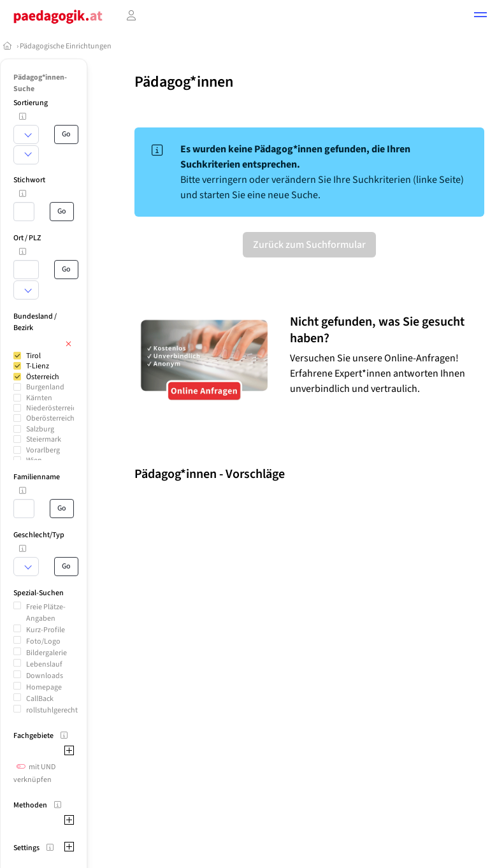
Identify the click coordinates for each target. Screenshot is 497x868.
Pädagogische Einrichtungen (66, 46)
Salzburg (40, 429)
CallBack (40, 699)
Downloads (45, 676)
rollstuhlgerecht (52, 710)
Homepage (44, 687)
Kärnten (39, 398)
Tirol (33, 356)
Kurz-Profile (46, 630)
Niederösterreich (53, 408)
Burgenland (45, 387)
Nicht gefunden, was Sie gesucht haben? (377, 330)
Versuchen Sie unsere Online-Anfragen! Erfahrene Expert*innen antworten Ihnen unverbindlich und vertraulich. (378, 373)
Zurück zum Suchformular (309, 245)
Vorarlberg (43, 450)
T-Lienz (38, 366)
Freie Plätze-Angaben (46, 613)
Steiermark (44, 439)
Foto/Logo (43, 641)
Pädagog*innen (184, 82)
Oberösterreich (50, 418)
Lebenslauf (44, 664)
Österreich (43, 377)
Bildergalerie (47, 653)
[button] (480, 17)
